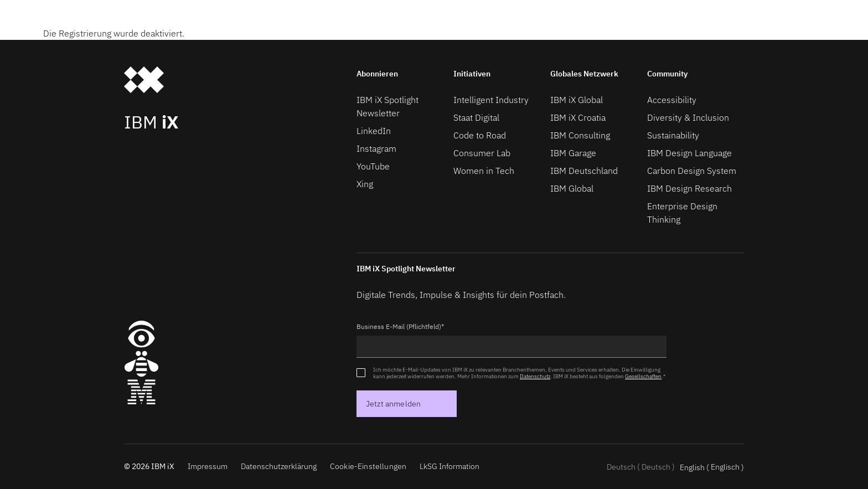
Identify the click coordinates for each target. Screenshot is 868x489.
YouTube (373, 166)
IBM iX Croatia (578, 117)
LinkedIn (374, 131)
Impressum (208, 466)
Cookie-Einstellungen (368, 466)
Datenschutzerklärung (279, 466)
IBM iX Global (577, 100)
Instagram (376, 148)
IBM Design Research (689, 188)
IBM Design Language (689, 153)
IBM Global (572, 188)
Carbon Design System (692, 171)
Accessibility (672, 100)
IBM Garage (573, 153)
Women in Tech (484, 171)
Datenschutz (535, 376)
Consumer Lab (482, 153)
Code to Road (480, 135)
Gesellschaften (643, 376)
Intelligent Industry (491, 100)
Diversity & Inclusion (688, 117)
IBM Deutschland (584, 171)
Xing (365, 184)
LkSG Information (449, 466)
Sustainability (673, 135)
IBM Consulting (580, 135)
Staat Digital (476, 117)
